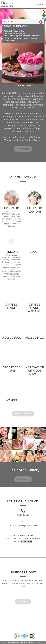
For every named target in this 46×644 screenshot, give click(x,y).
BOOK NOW (23, 602)
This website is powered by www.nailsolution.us (23, 642)
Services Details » (23, 414)
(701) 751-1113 (23, 515)
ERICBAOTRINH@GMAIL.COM (23, 525)
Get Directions (26, 541)
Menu (40, 5)
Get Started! (23, 149)
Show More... (23, 480)
